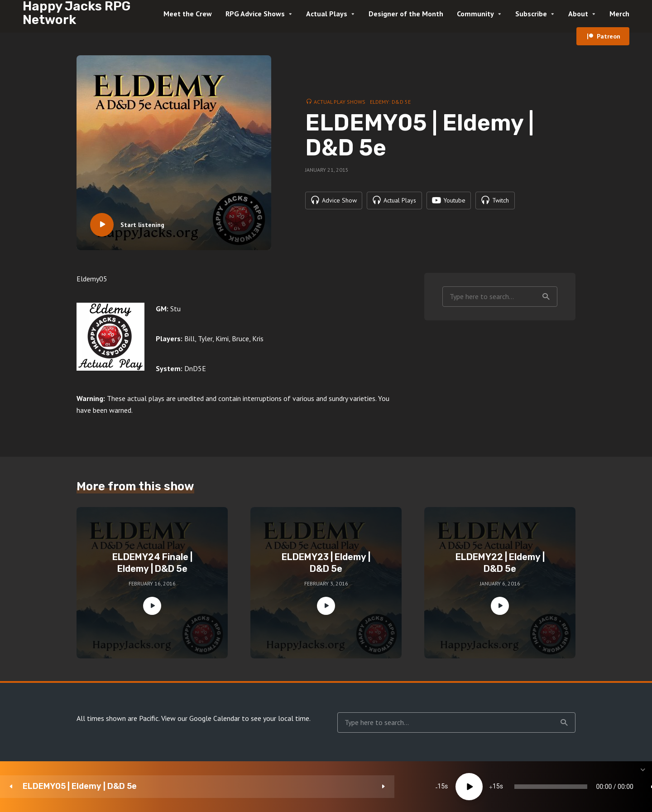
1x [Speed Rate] (548, 787)
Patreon (609, 36)
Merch (619, 14)
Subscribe (531, 14)
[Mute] (521, 787)
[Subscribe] (575, 787)
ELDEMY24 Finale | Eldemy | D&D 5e (152, 563)
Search (546, 297)
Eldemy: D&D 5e (390, 101)
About (578, 14)
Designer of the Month (406, 14)
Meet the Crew (188, 14)
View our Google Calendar (201, 718)
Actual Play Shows (340, 101)
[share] (602, 787)
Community (475, 14)
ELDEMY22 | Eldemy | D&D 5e (500, 563)
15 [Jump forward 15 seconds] (293, 787)
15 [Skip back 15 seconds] (238, 787)
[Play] (266, 787)
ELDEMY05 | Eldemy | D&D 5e (80, 786)
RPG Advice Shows (255, 14)
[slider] (381, 787)
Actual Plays (327, 14)
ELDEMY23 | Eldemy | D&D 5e (326, 563)
